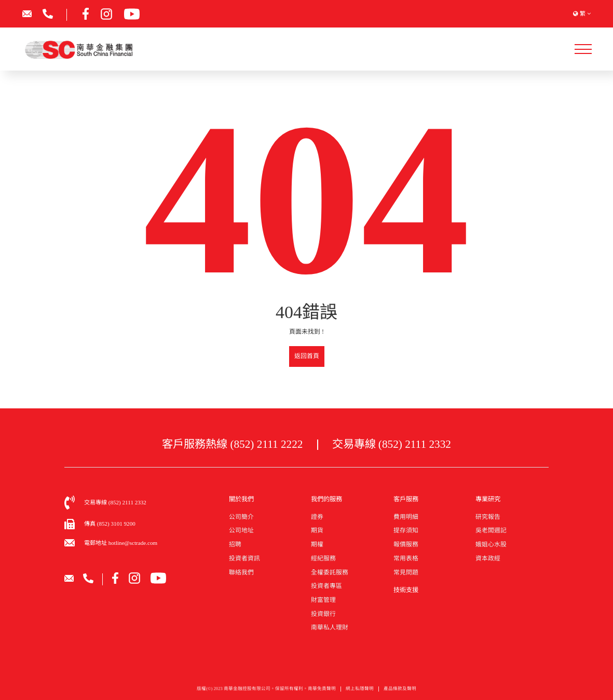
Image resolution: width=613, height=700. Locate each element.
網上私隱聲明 (360, 692)
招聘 (235, 544)
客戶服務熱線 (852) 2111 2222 (232, 444)
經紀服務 (323, 558)
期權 (317, 544)
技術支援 (406, 590)
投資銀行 (323, 614)
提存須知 (406, 530)
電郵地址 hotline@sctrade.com (121, 543)
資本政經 (488, 558)
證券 (317, 517)
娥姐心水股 (491, 544)
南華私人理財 (330, 627)
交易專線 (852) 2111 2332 (392, 444)
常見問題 (406, 572)
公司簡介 (241, 517)
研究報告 (488, 517)
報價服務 (406, 544)
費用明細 (406, 517)
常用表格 (406, 558)
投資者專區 (326, 586)
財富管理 (323, 600)
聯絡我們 (241, 572)
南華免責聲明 (322, 692)
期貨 (317, 530)
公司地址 (241, 530)
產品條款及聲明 (400, 692)
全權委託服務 (330, 572)
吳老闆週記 (491, 530)
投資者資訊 (244, 558)
